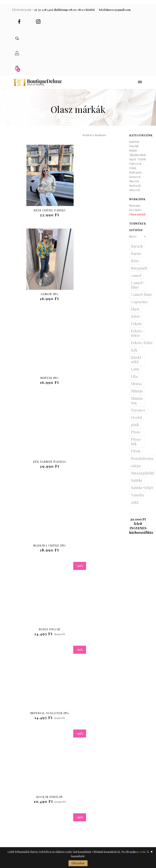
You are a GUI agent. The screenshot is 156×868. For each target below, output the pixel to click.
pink (135, 428)
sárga (136, 469)
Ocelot (137, 421)
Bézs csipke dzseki (39, 214)
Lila (134, 380)
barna (136, 257)
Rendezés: (88, 139)
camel (136, 279)
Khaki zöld (136, 363)
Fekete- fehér (137, 337)
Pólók (133, 172)
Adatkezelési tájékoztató (91, 776)
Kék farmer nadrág (94, 298)
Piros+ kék (136, 445)
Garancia (88, 828)
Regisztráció (91, 767)
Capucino (139, 305)
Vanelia (138, 498)
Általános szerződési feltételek (89, 800)
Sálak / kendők (58, 789)
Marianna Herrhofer (135, 211)
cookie (142, 852)
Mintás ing (39, 298)
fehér (135, 320)
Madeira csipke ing (39, 381)
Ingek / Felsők (138, 163)
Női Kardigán (39, 633)
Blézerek (135, 194)
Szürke (137, 484)
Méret (133, 240)
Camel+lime (141, 298)
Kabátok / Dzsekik (135, 148)
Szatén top (94, 633)
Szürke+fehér (142, 491)
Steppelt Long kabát (94, 549)
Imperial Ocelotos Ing (39, 465)
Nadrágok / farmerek (136, 178)
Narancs (138, 414)
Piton (136, 455)
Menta (136, 387)
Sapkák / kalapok (59, 784)
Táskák (52, 762)
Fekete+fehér (142, 346)
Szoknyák (135, 189)
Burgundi (139, 272)
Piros (135, 436)
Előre (136, 667)
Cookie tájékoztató (90, 786)
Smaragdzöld (142, 477)
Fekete (136, 327)
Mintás (137, 395)
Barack (137, 250)
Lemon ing (94, 214)
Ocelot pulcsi (39, 549)
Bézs (135, 264)
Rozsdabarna (142, 462)
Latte (135, 373)
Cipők (51, 767)
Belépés (87, 762)
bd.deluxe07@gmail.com (30, 728)
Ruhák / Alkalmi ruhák (138, 156)
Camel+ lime (138, 288)
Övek (50, 773)
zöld (135, 506)
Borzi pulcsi (94, 381)
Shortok (134, 185)
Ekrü (135, 313)
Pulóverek (135, 167)
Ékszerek (53, 778)
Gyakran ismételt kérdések (94, 819)
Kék (134, 354)
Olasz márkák (138, 218)
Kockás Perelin (94, 465)
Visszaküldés (91, 811)
